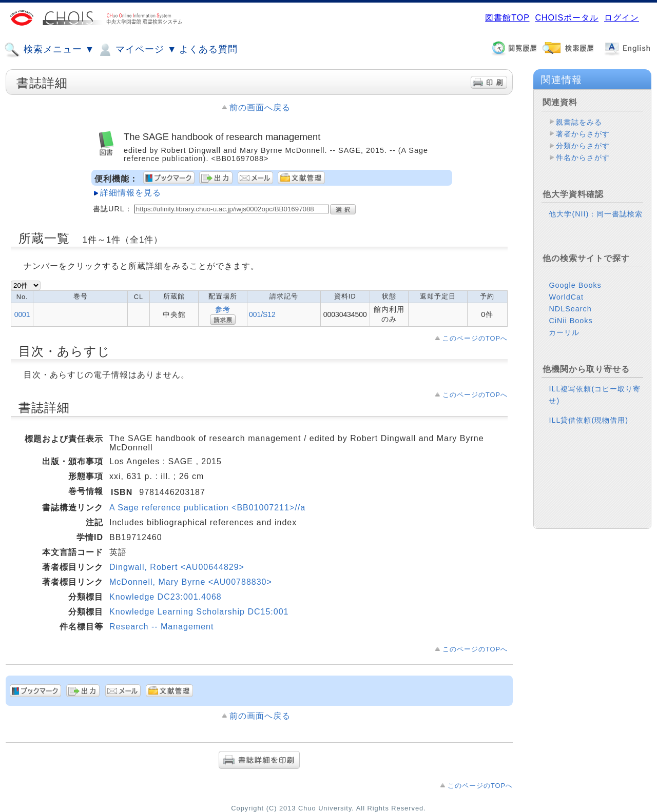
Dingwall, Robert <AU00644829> (177, 567)
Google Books (575, 285)
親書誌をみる (579, 122)
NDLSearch (570, 309)
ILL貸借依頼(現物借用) (588, 420)
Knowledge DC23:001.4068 (166, 597)
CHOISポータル (567, 18)
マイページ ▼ (137, 50)
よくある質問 (208, 49)
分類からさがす (583, 146)
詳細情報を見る (131, 193)
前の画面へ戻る (260, 107)
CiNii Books (571, 321)
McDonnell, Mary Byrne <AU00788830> (191, 582)
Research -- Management (161, 627)
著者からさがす (583, 134)
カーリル (564, 332)
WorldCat (566, 297)
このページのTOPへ (475, 338)
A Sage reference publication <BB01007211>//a (207, 508)
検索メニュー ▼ (49, 50)
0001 (22, 314)
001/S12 (262, 314)
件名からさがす (583, 157)
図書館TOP (507, 18)
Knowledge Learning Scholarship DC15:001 (199, 612)
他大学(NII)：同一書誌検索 (596, 214)
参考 (223, 309)
